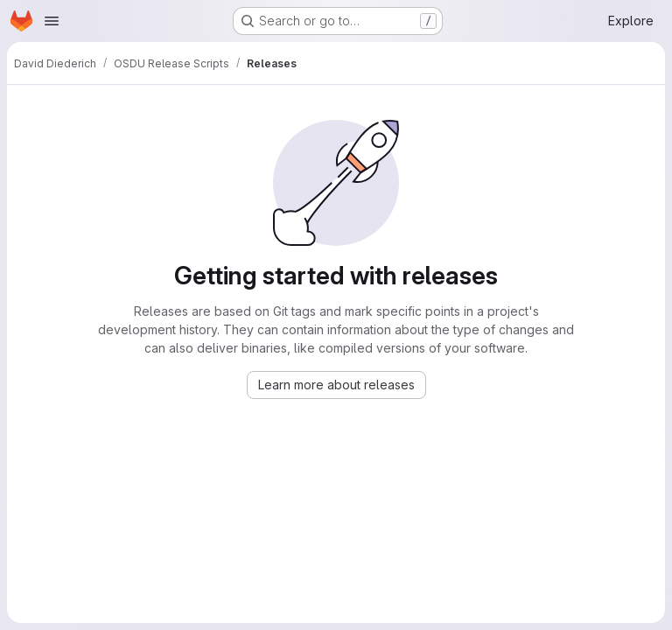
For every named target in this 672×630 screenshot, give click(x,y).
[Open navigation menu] (52, 21)
